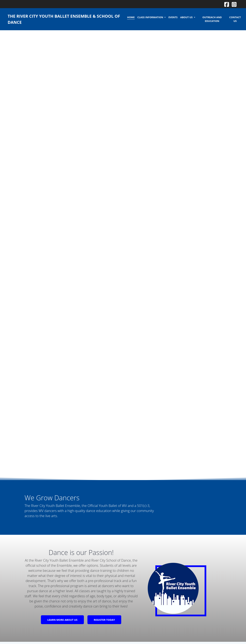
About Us (187, 17)
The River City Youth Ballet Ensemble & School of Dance (64, 19)
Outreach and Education (212, 19)
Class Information (151, 17)
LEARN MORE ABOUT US (62, 620)
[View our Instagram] (234, 4)
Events (173, 17)
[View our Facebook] (227, 4)
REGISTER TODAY (104, 620)
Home (131, 17)
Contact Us (235, 19)
